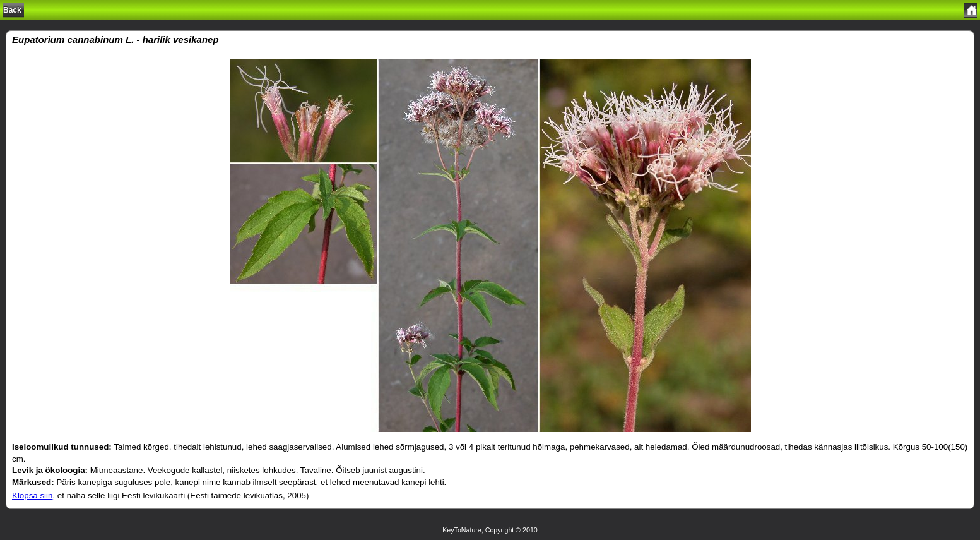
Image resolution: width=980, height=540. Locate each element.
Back (12, 10)
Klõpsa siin (32, 495)
